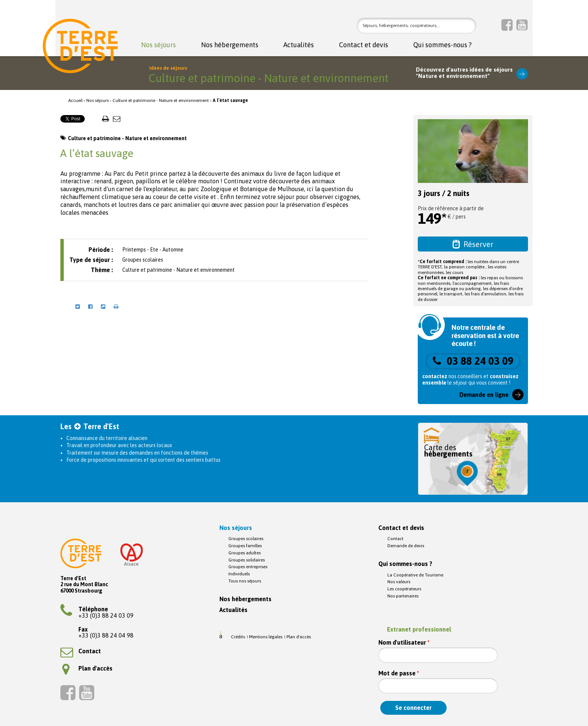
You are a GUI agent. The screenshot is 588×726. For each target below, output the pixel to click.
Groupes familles (245, 546)
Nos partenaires (403, 596)
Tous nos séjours (245, 581)
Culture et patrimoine (134, 100)
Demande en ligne (484, 395)
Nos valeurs (399, 582)
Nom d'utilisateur (404, 643)
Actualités (299, 45)
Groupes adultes (244, 553)
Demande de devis (406, 546)
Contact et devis (364, 45)
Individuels (239, 574)
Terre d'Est (80, 46)
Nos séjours (158, 45)
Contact (81, 651)
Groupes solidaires (247, 560)
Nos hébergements (230, 45)
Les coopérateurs (404, 589)
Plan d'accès (87, 668)
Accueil (75, 100)
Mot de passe (399, 673)
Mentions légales (266, 637)
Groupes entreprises (248, 567)
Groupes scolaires (246, 539)
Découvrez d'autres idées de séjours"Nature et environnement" (464, 73)
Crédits (238, 637)
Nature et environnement (184, 100)
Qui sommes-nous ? (442, 45)
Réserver (473, 244)
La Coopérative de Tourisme (415, 575)
